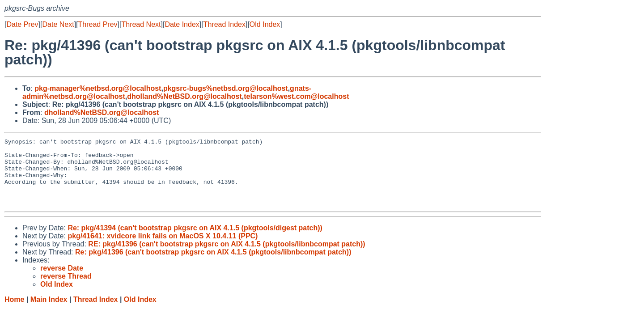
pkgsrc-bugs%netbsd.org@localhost (226, 88)
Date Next (58, 24)
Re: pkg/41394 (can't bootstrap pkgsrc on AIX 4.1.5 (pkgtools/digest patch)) (195, 241)
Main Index (49, 313)
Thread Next (141, 24)
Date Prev (22, 24)
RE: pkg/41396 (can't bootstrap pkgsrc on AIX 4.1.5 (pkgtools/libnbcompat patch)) (227, 257)
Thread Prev (98, 24)
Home (14, 313)
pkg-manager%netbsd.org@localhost (98, 88)
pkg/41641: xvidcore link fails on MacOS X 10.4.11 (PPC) (163, 249)
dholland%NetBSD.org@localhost (184, 96)
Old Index (265, 24)
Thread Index (225, 24)
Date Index (182, 24)
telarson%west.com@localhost (296, 96)
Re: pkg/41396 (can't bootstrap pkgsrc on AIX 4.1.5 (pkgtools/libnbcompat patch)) (213, 265)
